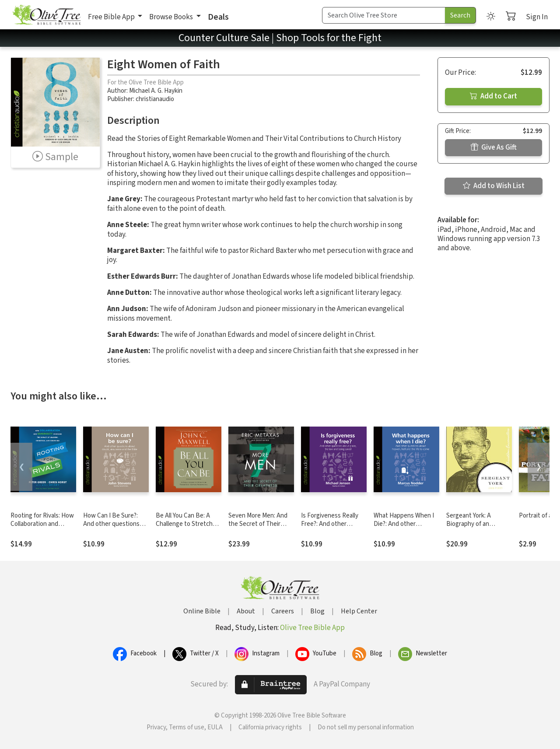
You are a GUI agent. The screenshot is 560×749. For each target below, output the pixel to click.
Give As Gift (494, 147)
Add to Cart (493, 96)
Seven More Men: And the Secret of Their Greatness (258, 524)
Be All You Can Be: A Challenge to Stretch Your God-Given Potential (184, 528)
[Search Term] (384, 15)
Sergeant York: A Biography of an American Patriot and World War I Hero (475, 528)
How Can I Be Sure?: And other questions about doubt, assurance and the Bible (116, 528)
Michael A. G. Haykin (156, 91)
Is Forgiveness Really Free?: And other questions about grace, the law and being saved (334, 528)
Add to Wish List (494, 186)
